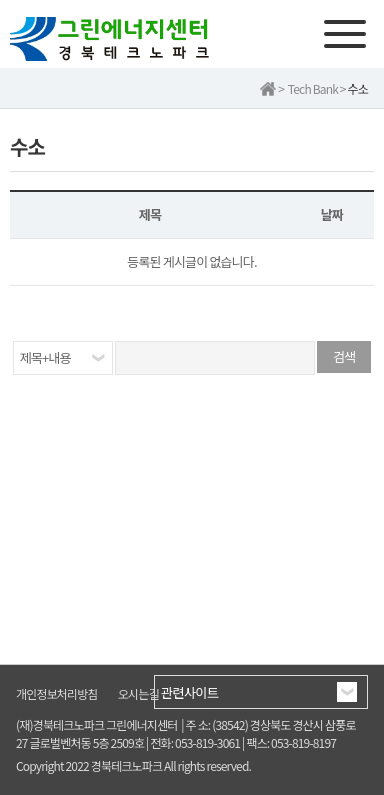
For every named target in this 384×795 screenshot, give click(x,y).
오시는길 (138, 693)
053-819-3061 (207, 742)
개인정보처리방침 (57, 693)
